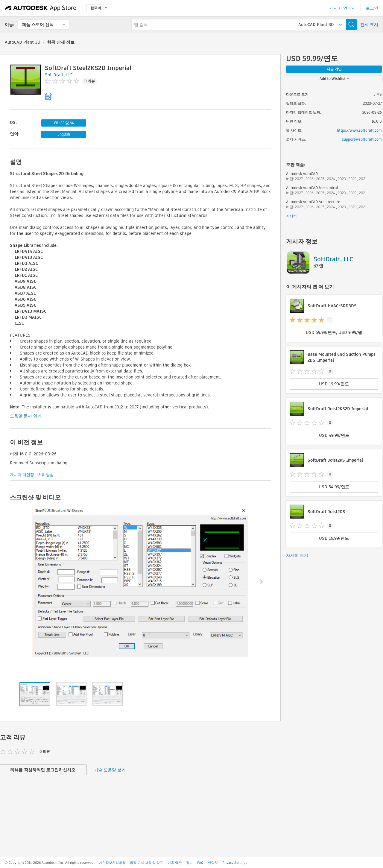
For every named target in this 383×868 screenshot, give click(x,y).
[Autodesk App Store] (41, 8)
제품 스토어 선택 (38, 25)
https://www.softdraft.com (359, 130)
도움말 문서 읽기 (26, 416)
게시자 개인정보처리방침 (32, 475)
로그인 (372, 8)
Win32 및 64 (64, 123)
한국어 (99, 8)
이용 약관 (175, 863)
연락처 (213, 863)
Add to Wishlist (334, 79)
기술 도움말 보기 (110, 770)
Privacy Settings (235, 863)
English (64, 134)
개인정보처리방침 (112, 863)
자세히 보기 (297, 555)
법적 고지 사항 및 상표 (146, 863)
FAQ (200, 863)
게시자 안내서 (343, 8)
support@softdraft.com (362, 139)
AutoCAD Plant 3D (23, 42)
